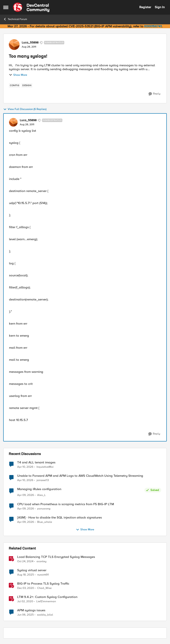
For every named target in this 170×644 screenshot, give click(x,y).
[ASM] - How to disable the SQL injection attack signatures (60, 518)
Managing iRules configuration (39, 489)
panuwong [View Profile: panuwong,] (44, 509)
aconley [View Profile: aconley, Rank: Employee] (41, 561)
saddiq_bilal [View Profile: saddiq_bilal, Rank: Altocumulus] (45, 615)
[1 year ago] (25, 561)
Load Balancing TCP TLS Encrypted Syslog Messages (56, 557)
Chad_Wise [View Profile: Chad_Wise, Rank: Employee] (44, 588)
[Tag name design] (27, 85)
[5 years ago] (26, 588)
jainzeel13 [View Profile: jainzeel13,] (43, 480)
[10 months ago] (26, 575)
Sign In (160, 7)
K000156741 (153, 26)
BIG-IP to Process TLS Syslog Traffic (43, 584)
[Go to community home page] (31, 7)
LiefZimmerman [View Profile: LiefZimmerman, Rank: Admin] (46, 601)
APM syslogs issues (31, 610)
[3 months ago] (25, 467)
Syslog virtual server (32, 570)
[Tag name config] (15, 85)
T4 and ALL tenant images (36, 462)
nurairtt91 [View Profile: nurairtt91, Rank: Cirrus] (43, 575)
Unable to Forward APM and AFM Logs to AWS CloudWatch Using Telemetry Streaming (80, 476)
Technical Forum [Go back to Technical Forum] (15, 19)
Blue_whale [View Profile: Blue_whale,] (45, 522)
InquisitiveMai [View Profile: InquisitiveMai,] (45, 467)
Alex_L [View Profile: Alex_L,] (41, 495)
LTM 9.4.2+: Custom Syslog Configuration (47, 597)
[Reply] (154, 94)
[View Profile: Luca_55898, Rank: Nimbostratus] (14, 45)
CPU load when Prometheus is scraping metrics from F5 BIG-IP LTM (66, 504)
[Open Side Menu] (6, 7)
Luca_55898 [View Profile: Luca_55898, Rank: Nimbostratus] (30, 43)
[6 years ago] (25, 601)
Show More (18, 75)
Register (145, 7)
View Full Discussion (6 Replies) (25, 109)
